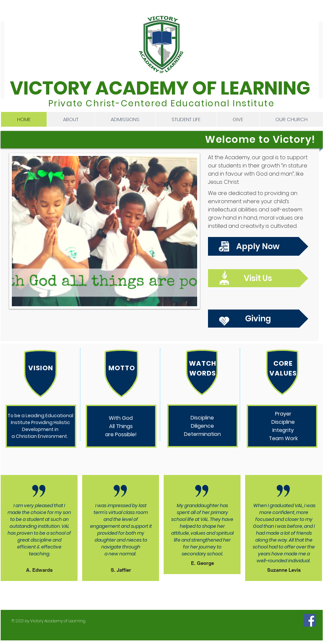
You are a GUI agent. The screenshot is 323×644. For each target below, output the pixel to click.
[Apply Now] (258, 246)
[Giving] (258, 319)
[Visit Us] (258, 278)
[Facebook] (310, 620)
